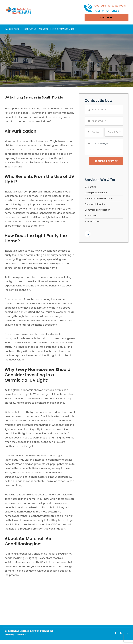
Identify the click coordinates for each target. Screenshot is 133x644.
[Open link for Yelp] (127, 633)
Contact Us (30, 29)
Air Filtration (91, 216)
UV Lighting (91, 187)
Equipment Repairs (95, 204)
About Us (43, 29)
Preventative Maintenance (99, 199)
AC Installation (92, 222)
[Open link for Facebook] (115, 633)
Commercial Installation (97, 210)
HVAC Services (12, 29)
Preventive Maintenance (62, 29)
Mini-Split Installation (96, 193)
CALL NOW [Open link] (106, 18)
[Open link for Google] (88, 234)
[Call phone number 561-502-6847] (105, 8)
